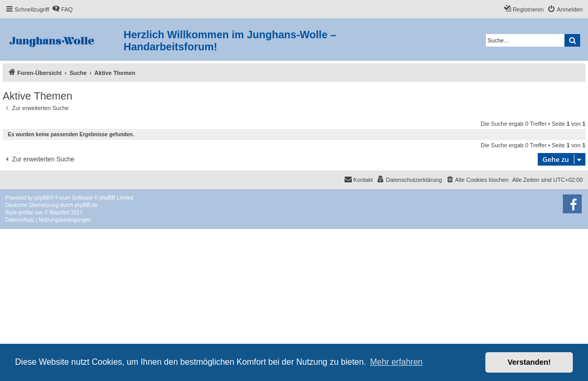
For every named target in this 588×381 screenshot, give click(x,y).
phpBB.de (86, 205)
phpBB (42, 198)
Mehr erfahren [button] (397, 362)
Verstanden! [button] (529, 362)
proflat (26, 213)
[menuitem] (62, 9)
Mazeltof (60, 213)
